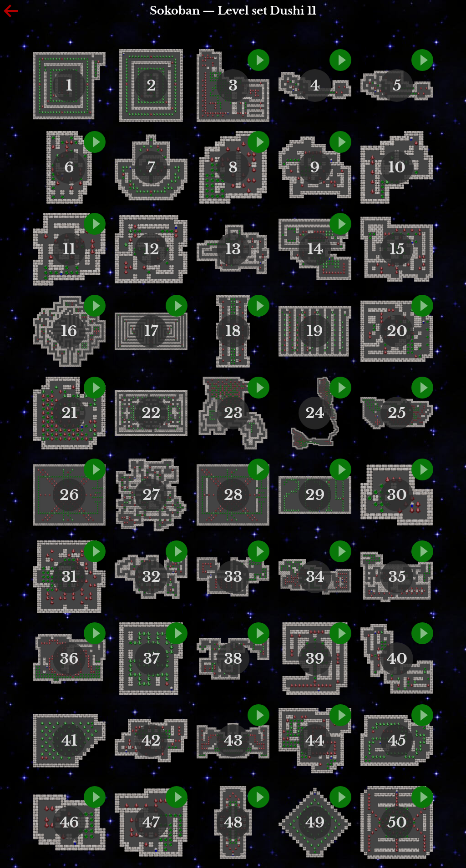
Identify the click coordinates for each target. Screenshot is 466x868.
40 (397, 659)
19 (315, 331)
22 (151, 413)
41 (69, 741)
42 (151, 741)
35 (397, 577)
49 (315, 823)
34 (315, 577)
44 (315, 741)
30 (397, 495)
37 (151, 659)
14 (315, 249)
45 (397, 741)
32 (151, 577)
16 (69, 331)
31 (69, 577)
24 (315, 413)
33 (233, 577)
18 (233, 331)
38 (233, 659)
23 (233, 413)
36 (69, 659)
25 (397, 413)
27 (151, 495)
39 (315, 659)
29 (315, 495)
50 (397, 823)
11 (69, 249)
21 (69, 413)
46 (69, 823)
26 (69, 495)
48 (233, 823)
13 (233, 249)
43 (233, 741)
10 (397, 167)
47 (151, 823)
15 (397, 249)
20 (397, 331)
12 (151, 249)
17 (151, 331)
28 (233, 495)
